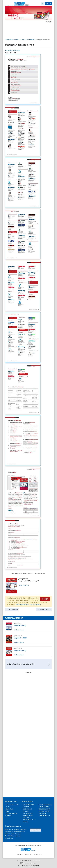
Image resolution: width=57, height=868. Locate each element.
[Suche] (42, 4)
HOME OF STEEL (44, 807)
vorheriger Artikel (12, 610)
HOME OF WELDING (45, 805)
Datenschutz (37, 855)
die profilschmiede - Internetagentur (29, 865)
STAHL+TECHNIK (44, 811)
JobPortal (9, 815)
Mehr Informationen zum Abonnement (28, 604)
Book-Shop (10, 809)
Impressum (28, 855)
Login (45, 599)
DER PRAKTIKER (28, 813)
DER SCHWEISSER (45, 809)
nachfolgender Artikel (44, 610)
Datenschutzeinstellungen (29, 863)
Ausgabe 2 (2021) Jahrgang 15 (28, 40)
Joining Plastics (9, 40)
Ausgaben (17, 40)
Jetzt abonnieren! (36, 830)
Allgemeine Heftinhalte (12, 50)
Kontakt (19, 855)
